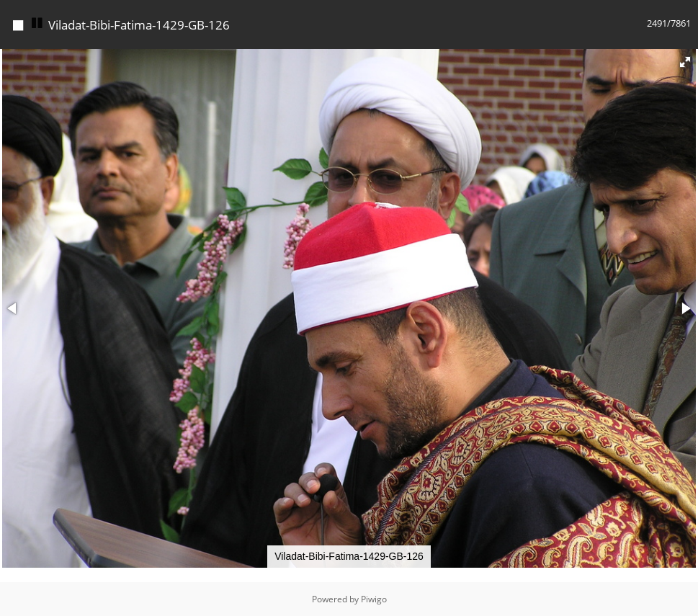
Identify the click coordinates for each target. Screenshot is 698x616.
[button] (685, 62)
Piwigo (374, 599)
